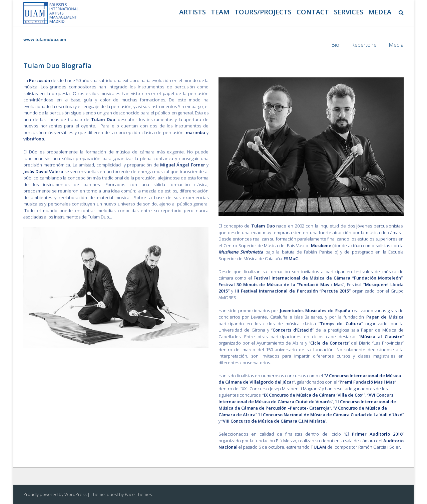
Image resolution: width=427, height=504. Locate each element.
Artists (192, 12)
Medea (380, 12)
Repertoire (364, 45)
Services (349, 12)
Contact (313, 12)
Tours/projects (263, 12)
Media (396, 45)
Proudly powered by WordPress (55, 494)
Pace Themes (138, 494)
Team (220, 12)
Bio (335, 45)
